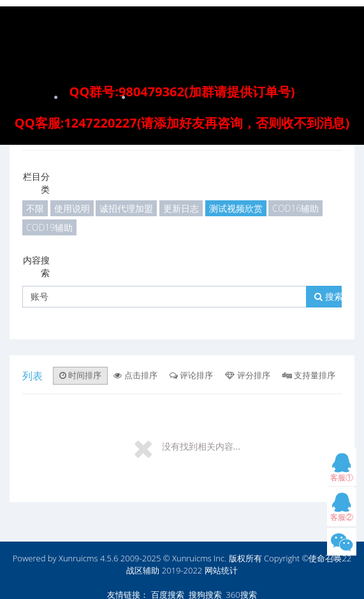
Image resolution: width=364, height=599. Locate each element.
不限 (35, 208)
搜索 (329, 296)
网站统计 (221, 570)
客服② (342, 510)
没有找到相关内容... (201, 446)
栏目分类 (36, 183)
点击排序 (135, 375)
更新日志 (181, 208)
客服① (342, 470)
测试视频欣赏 (236, 208)
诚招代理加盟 (126, 208)
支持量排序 (309, 375)
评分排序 (247, 375)
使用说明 (72, 208)
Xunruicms (78, 558)
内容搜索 (36, 266)
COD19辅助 (49, 227)
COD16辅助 (295, 208)
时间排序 (80, 375)
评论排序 (191, 375)
